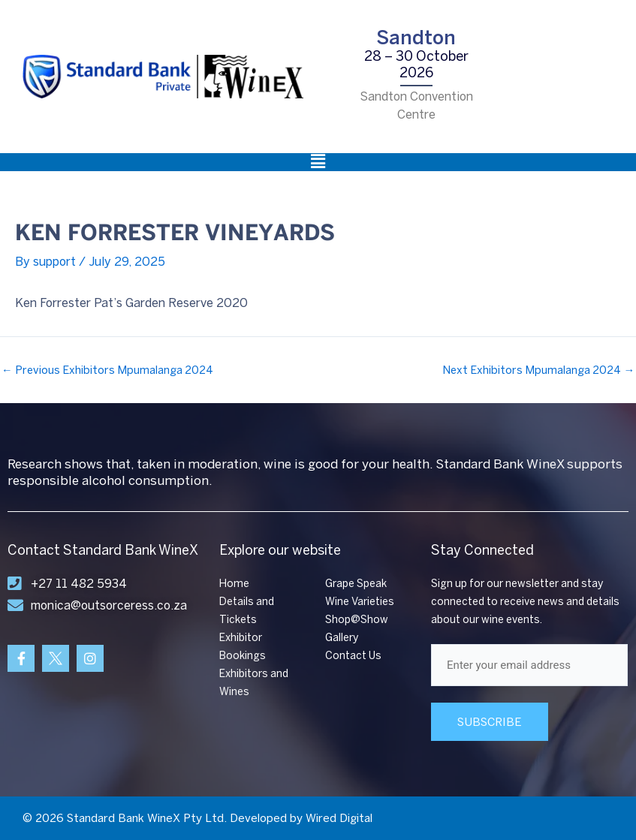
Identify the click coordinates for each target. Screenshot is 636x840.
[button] (318, 162)
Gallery (342, 638)
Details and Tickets (247, 611)
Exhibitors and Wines (254, 683)
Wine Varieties (360, 602)
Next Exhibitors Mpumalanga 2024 (538, 370)
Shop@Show (357, 620)
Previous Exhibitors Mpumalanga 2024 (107, 370)
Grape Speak (356, 584)
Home (234, 584)
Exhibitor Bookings (243, 647)
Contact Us (353, 656)
